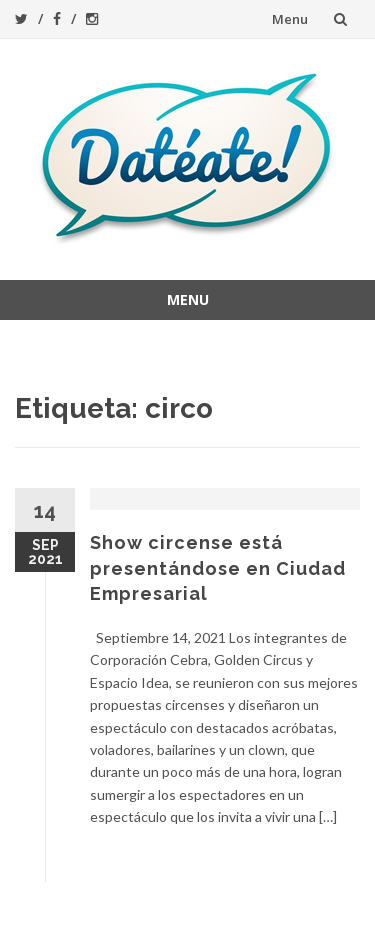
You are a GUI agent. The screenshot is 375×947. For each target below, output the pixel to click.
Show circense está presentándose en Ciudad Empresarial (218, 567)
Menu (290, 19)
